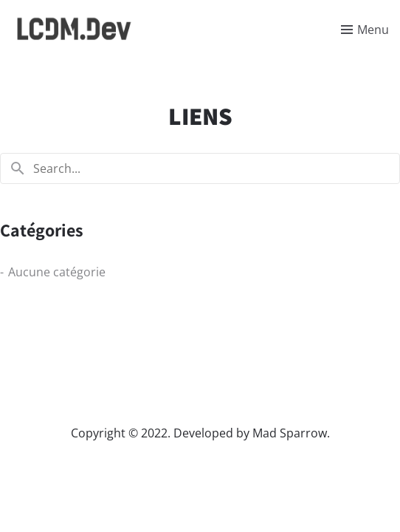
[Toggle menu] (365, 30)
